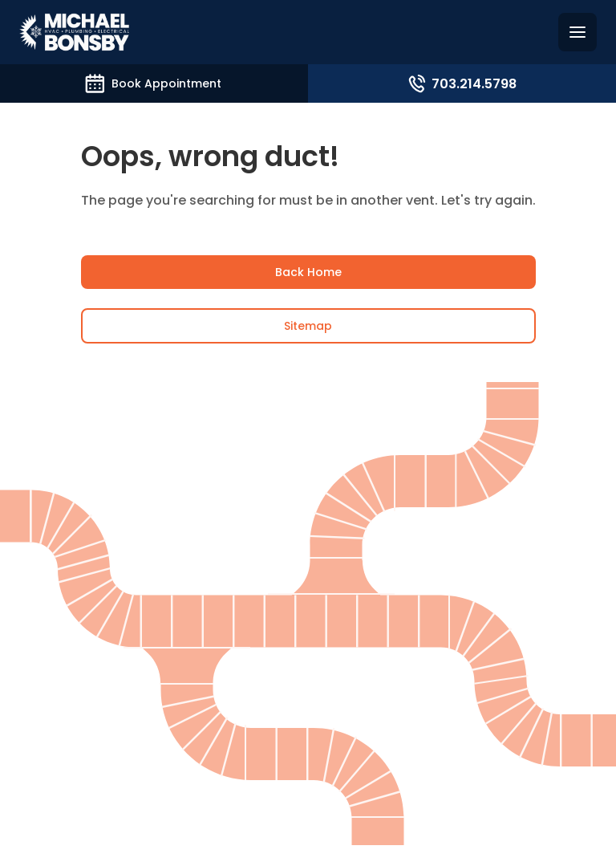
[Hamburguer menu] (577, 32)
